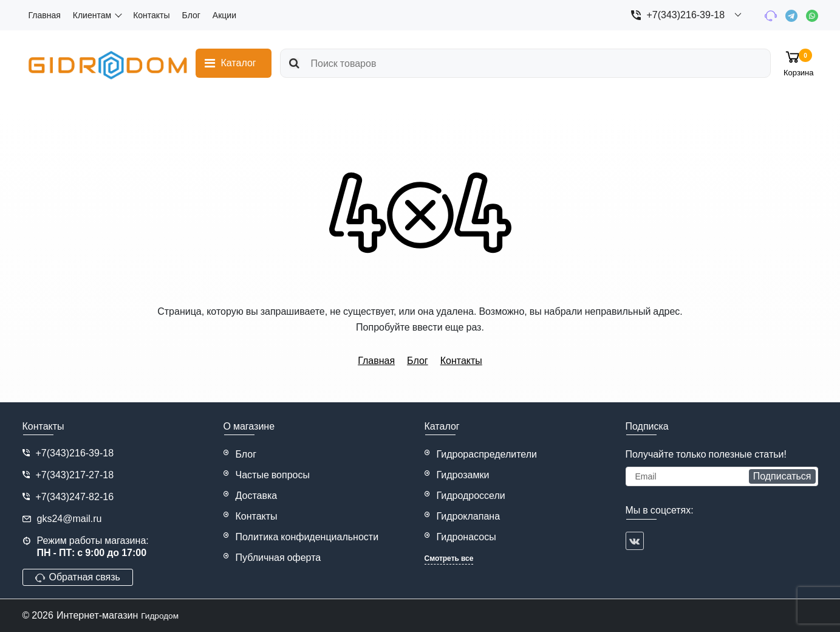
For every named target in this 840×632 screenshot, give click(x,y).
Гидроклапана (469, 516)
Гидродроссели (471, 496)
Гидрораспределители (487, 454)
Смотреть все (449, 558)
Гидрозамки (463, 475)
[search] (521, 63)
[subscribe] (722, 476)
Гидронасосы (466, 537)
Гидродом (163, 615)
